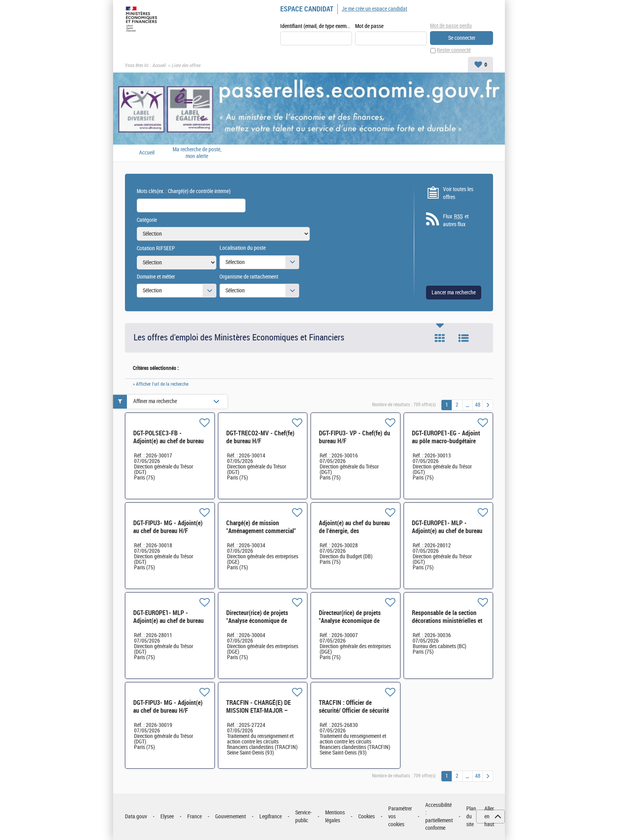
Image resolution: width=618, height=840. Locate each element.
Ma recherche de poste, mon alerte (197, 153)
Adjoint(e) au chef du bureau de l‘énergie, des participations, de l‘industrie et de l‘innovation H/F (354, 535)
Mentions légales (335, 817)
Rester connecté (454, 51)
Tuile (440, 338)
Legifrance (271, 817)
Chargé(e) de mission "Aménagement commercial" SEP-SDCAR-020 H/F (261, 531)
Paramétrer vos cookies (400, 817)
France (195, 817)
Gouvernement (231, 817)
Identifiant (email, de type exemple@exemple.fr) (316, 26)
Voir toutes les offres (458, 193)
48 (478, 405)
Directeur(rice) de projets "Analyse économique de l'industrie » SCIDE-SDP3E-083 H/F (260, 625)
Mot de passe (369, 26)
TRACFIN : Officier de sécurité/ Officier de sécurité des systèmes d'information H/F (354, 715)
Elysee (167, 817)
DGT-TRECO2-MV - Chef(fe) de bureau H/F (260, 437)
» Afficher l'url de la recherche (161, 384)
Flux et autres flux (456, 221)
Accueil (159, 65)
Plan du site (471, 817)
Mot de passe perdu (451, 26)
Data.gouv (136, 817)
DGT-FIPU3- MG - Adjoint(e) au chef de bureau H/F (168, 527)
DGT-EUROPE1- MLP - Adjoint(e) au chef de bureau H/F (447, 531)
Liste (463, 338)
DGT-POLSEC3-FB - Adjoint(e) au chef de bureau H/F (168, 441)
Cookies (367, 817)
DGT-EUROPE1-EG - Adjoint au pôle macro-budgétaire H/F (446, 441)
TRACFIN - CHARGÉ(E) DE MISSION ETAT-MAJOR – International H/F (259, 711)
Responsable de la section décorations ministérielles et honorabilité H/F (447, 621)
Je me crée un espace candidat (374, 9)
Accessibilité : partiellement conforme (439, 817)
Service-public (303, 817)
